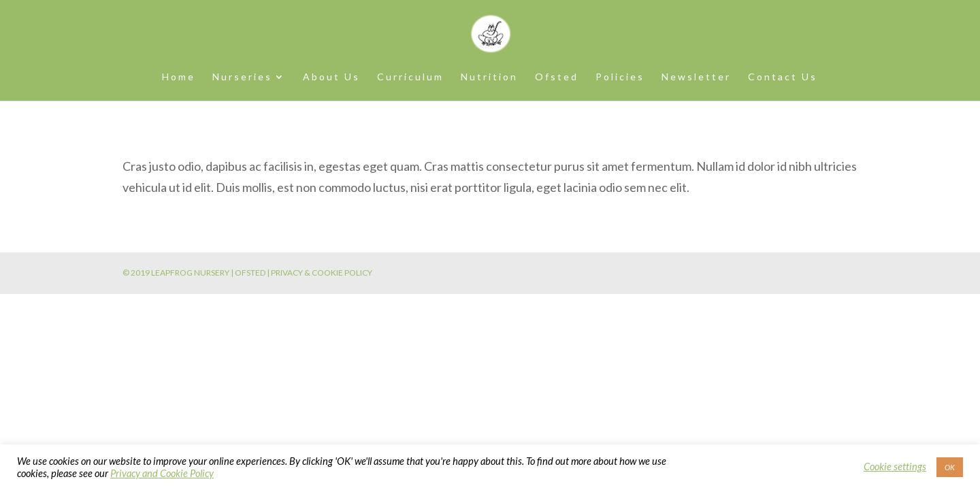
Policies (620, 77)
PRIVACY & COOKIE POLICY (322, 273)
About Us (331, 77)
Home (179, 77)
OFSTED (250, 273)
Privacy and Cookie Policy (162, 473)
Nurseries (242, 77)
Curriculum (410, 77)
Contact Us (783, 77)
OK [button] (950, 467)
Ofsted (557, 77)
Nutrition (489, 77)
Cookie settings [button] (895, 467)
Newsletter (696, 77)
